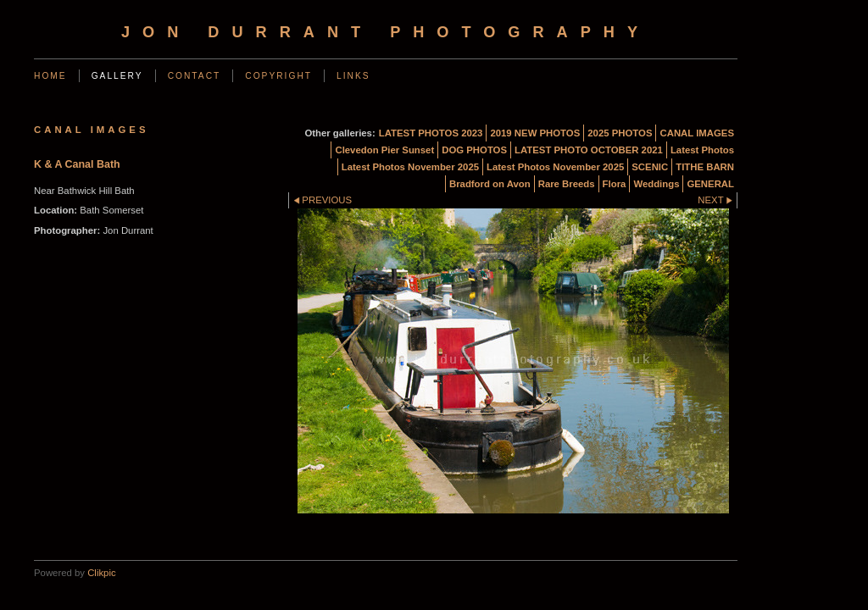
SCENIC (650, 167)
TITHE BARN (705, 167)
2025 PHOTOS (620, 133)
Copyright (278, 76)
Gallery (117, 76)
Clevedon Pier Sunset (384, 150)
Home (50, 76)
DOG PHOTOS (474, 150)
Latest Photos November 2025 (410, 167)
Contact (195, 76)
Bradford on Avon (490, 184)
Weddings (656, 184)
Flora (615, 184)
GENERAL (710, 184)
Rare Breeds (567, 184)
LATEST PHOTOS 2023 (431, 133)
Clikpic (101, 573)
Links (353, 76)
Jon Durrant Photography (386, 32)
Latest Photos (702, 150)
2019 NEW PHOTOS (535, 133)
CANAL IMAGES (697, 133)
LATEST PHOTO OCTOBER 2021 (589, 150)
